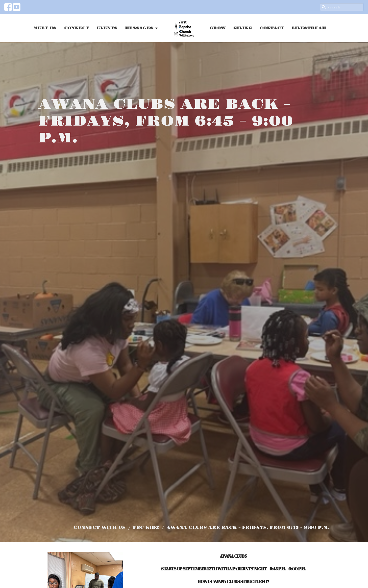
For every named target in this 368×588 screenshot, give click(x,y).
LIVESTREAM (309, 28)
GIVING (243, 28)
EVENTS (107, 28)
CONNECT (77, 28)
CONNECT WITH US (100, 528)
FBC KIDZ (146, 528)
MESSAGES (142, 28)
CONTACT (272, 28)
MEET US (45, 28)
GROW (218, 28)
